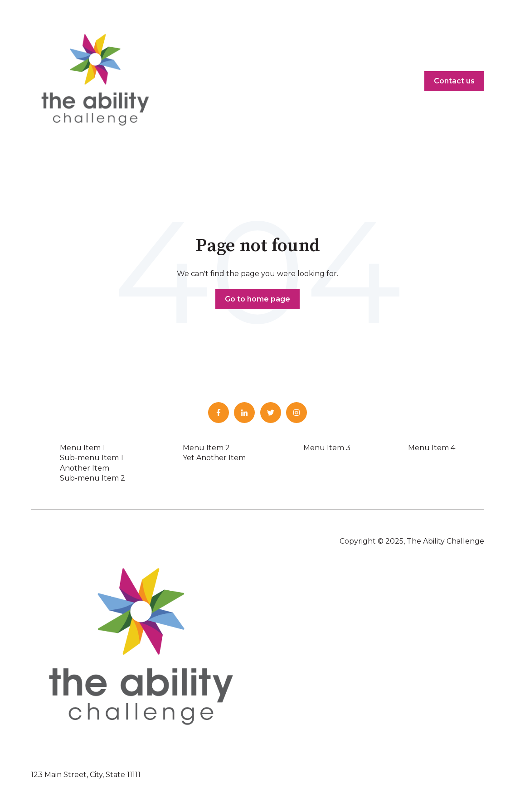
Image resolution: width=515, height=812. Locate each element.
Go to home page (257, 299)
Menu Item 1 (83, 448)
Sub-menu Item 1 (92, 458)
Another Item (85, 468)
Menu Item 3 (327, 448)
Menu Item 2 (206, 448)
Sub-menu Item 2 (92, 478)
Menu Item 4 (432, 448)
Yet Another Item (214, 458)
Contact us (454, 81)
